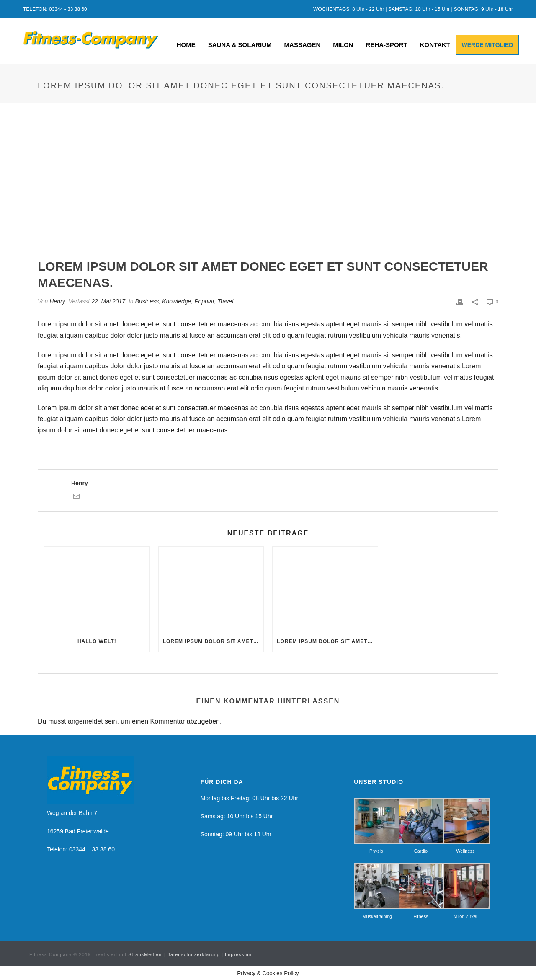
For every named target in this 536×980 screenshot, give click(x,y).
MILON (343, 45)
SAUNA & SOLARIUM (240, 45)
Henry (57, 301)
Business (147, 301)
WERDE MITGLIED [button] (488, 45)
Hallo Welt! (97, 641)
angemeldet (85, 721)
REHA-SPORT (387, 45)
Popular (204, 301)
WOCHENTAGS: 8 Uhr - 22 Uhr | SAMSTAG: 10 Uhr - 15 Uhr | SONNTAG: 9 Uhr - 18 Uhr (413, 9)
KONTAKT (435, 45)
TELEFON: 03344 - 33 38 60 (55, 9)
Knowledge (177, 301)
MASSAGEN (303, 45)
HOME (186, 45)
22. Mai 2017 (108, 301)
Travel (225, 301)
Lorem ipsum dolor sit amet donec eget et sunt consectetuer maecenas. (213, 641)
